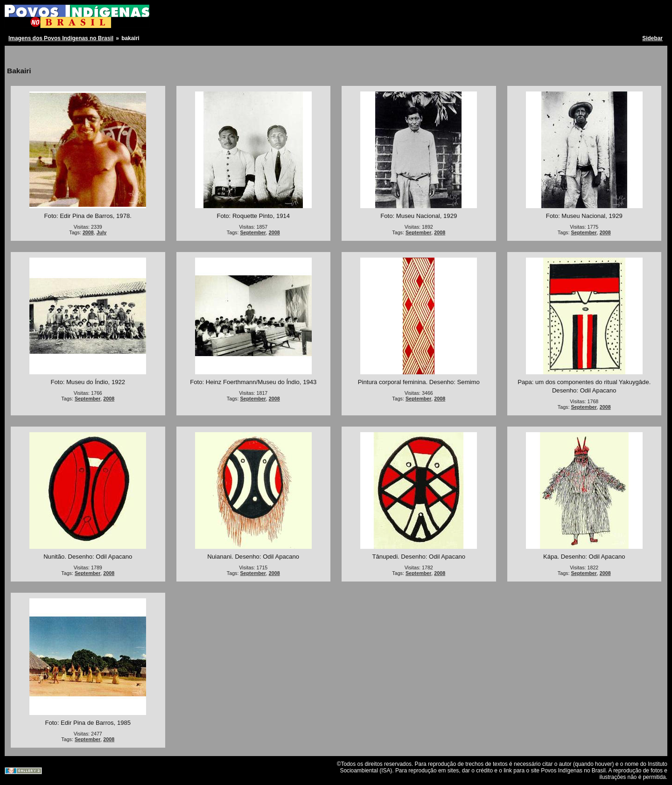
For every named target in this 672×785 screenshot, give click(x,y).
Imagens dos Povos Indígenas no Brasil (61, 38)
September (253, 232)
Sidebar (652, 38)
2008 (88, 232)
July (101, 232)
